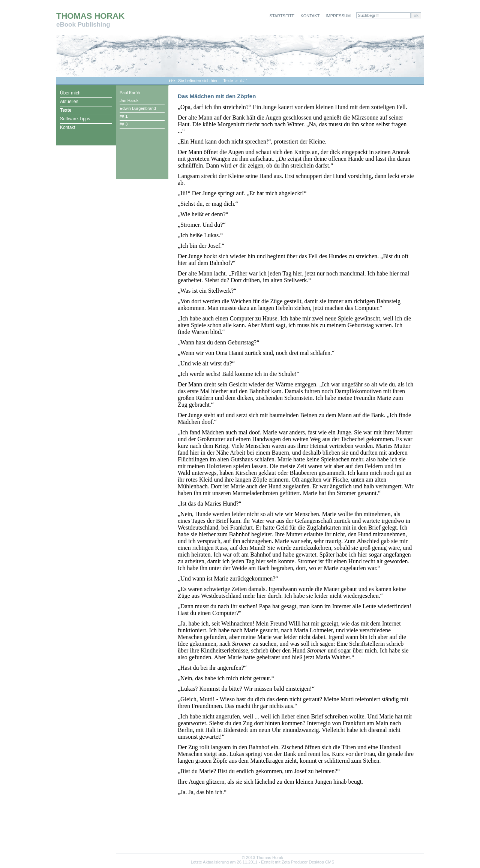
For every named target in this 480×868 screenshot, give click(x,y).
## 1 (244, 81)
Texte (228, 81)
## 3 (124, 124)
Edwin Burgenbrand (138, 108)
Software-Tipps (75, 119)
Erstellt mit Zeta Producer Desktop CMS (298, 862)
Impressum (338, 16)
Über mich (70, 93)
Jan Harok (129, 100)
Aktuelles (69, 102)
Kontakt (310, 16)
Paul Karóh (130, 93)
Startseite (282, 16)
